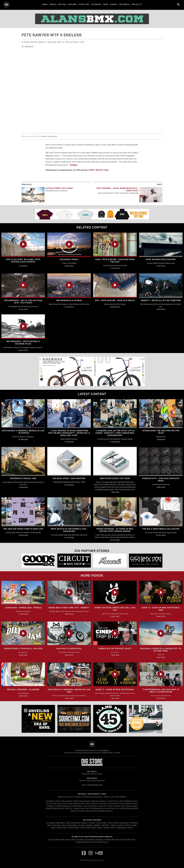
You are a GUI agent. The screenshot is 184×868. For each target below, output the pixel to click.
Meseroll (99, 840)
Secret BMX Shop (128, 840)
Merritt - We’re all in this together (161, 300)
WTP (92, 170)
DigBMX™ (106, 750)
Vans (106, 170)
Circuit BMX (59, 840)
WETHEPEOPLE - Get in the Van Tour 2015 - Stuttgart (23, 302)
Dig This (62, 5)
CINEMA (84, 823)
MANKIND (89, 825)
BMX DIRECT (61, 823)
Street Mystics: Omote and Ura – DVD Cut (115, 609)
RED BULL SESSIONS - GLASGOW (23, 689)
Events (114, 5)
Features (72, 5)
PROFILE (114, 825)
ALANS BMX (51, 823)
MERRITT (97, 825)
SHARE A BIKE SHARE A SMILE (91, 828)
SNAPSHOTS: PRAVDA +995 (23, 478)
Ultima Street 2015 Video (59, 188)
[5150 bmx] (146, 561)
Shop (106, 5)
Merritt (99, 170)
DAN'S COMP (113, 823)
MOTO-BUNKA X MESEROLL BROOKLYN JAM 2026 (69, 691)
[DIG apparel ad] (92, 214)
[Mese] (110, 561)
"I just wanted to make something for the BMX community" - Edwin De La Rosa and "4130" (69, 433)
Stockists (96, 5)
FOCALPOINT (124, 823)
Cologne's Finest (69, 259)
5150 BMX (80, 840)
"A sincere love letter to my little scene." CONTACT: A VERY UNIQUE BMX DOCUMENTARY (115, 433)
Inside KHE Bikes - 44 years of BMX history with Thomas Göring (115, 530)
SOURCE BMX (62, 828)
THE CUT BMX (102, 823)
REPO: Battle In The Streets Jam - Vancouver (69, 530)
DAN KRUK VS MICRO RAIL (69, 649)
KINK (64, 825)
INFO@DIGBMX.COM (95, 785)
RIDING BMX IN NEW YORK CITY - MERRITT (69, 608)
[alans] (92, 19)
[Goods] (38, 561)
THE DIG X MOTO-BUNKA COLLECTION (161, 529)
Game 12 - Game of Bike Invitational (115, 689)
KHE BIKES (57, 825)
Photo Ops (84, 5)
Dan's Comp (70, 840)
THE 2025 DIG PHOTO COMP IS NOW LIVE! (23, 529)
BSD (68, 823)
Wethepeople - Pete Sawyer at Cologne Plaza (23, 343)
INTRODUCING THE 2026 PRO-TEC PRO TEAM (161, 432)
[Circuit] (74, 561)
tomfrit (92, 860)
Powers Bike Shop (112, 840)
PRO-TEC (128, 825)
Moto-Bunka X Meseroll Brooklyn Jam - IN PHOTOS (23, 432)
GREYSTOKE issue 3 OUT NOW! (115, 478)
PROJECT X (137, 5)
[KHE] (92, 371)
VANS (113, 828)
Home (45, 5)
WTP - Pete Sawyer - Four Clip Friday (115, 300)
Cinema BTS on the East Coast (115, 649)
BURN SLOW (76, 823)
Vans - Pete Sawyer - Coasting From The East (115, 261)
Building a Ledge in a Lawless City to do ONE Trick (161, 650)
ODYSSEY (106, 825)
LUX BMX (81, 825)
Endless (74, 165)
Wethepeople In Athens (69, 300)
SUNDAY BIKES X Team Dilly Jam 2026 (23, 649)
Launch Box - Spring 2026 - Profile (23, 608)
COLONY (92, 823)
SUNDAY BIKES (74, 828)
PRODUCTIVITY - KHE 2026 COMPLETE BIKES (161, 480)
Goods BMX (89, 840)
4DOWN (130, 828)
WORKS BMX (121, 828)
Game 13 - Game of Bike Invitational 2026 (161, 609)
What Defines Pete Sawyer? (161, 259)
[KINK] (38, 719)
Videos (53, 5)
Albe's (51, 840)
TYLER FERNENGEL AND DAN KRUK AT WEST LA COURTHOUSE (161, 691)
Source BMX (81, 842)
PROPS (121, 825)
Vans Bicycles (102, 842)
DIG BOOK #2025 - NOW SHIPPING (69, 478)
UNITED (107, 828)
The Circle (125, 5)
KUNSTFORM (72, 825)
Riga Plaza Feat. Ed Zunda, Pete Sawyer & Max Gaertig (23, 261)
